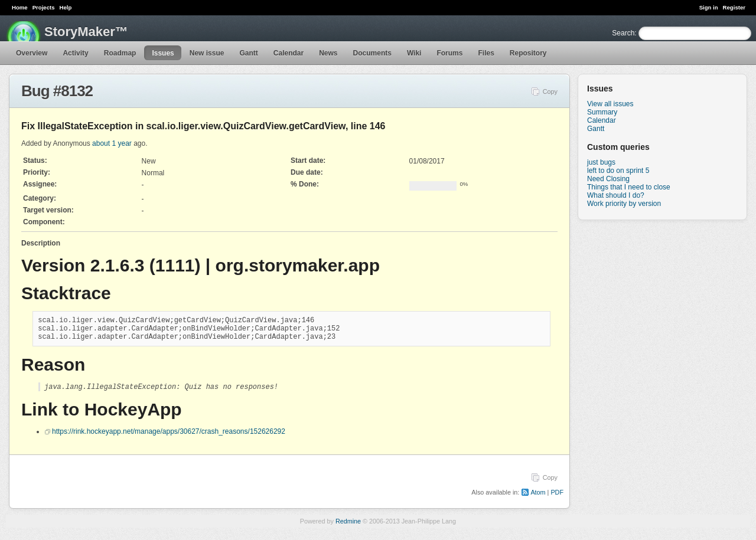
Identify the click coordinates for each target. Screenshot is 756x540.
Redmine (348, 528)
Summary (602, 112)
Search (623, 33)
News (328, 53)
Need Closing (608, 179)
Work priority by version (624, 204)
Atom (538, 499)
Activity (75, 53)
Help (66, 7)
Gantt (248, 53)
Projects (44, 7)
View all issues (610, 104)
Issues (163, 53)
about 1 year (112, 143)
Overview (32, 53)
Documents (372, 53)
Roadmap (120, 53)
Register (734, 7)
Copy (550, 91)
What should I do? (616, 195)
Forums (449, 53)
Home (20, 7)
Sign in (709, 7)
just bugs (601, 162)
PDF (557, 499)
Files (486, 53)
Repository (528, 53)
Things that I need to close (629, 187)
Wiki (414, 53)
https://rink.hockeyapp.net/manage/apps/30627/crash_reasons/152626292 (169, 438)
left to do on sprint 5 (618, 171)
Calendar (289, 53)
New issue (207, 53)
